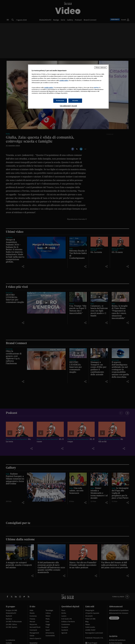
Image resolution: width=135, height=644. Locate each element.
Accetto (75, 101)
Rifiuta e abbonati (101, 67)
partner (96, 87)
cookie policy (64, 80)
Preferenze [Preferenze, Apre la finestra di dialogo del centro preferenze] (60, 101)
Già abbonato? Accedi (68, 106)
